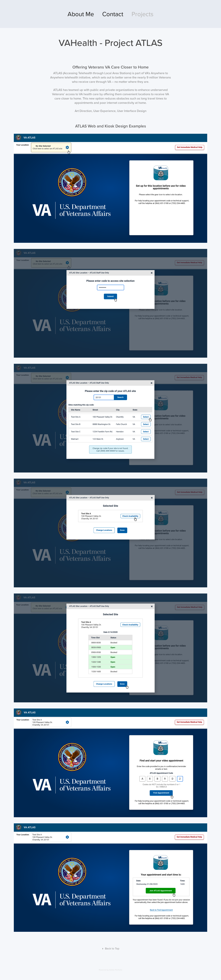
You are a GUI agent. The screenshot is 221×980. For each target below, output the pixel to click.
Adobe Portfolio (116, 970)
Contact (113, 14)
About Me (81, 14)
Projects (142, 14)
